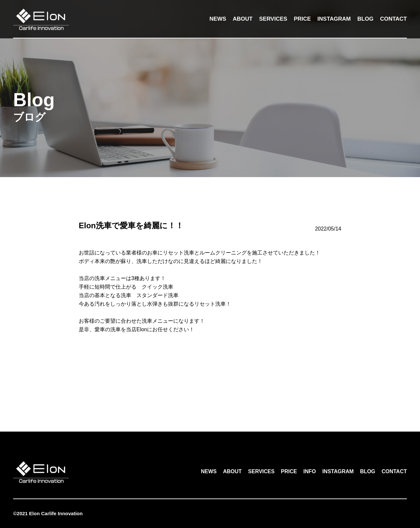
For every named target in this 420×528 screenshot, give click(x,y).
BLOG (365, 19)
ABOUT (242, 19)
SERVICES (273, 19)
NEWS (218, 19)
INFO (309, 471)
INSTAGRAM (334, 19)
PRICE (302, 19)
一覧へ (210, 386)
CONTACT (393, 19)
